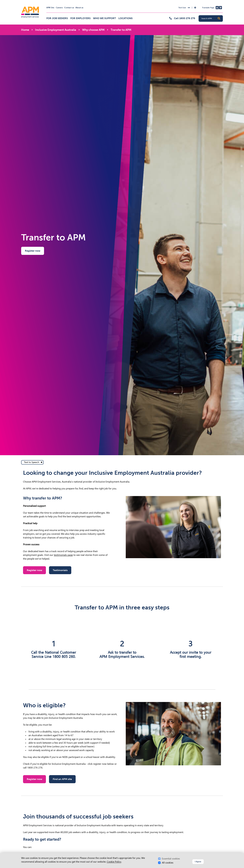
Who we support (104, 18)
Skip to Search (21, 1)
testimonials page (63, 555)
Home (25, 30)
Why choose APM (93, 30)
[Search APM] (212, 18)
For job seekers (57, 18)
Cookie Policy (114, 862)
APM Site (50, 8)
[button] (219, 18)
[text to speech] (32, 462)
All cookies (168, 863)
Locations (126, 18)
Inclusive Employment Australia (56, 30)
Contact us (69, 8)
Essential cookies (171, 859)
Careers (59, 8)
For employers (80, 18)
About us (79, 8)
